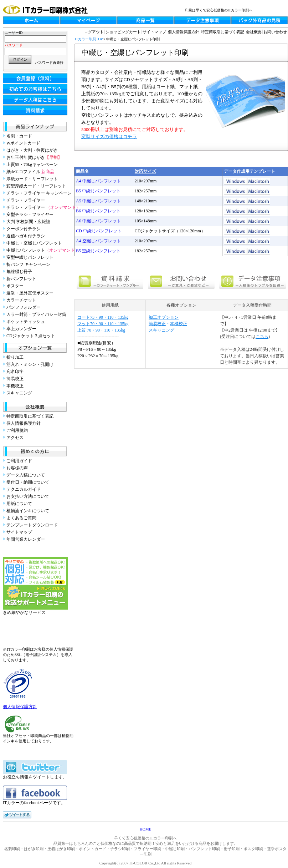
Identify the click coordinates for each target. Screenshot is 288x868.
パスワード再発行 (49, 63)
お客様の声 (17, 468)
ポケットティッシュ (26, 322)
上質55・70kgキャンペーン (32, 165)
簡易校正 (15, 379)
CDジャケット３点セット (31, 336)
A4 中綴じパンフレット (98, 181)
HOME (145, 829)
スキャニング (19, 393)
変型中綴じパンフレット (30, 257)
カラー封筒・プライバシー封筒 (36, 314)
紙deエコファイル (30, 172)
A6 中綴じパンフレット (98, 221)
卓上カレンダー (21, 329)
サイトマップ (19, 532)
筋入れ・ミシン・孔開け (30, 364)
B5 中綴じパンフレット (98, 191)
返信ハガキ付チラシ (26, 236)
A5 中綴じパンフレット (98, 201)
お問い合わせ (275, 32)
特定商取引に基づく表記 (30, 416)
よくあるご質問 (21, 518)
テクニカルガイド (24, 489)
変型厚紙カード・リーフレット (36, 186)
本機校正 (15, 386)
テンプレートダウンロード (32, 525)
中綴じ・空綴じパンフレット (34, 243)
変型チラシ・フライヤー (30, 215)
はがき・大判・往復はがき (32, 150)
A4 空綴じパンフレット (98, 241)
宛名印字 (15, 372)
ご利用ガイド (19, 461)
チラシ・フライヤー (26, 200)
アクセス (15, 438)
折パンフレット (21, 279)
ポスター (15, 286)
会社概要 (254, 32)
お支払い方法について (28, 496)
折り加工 (15, 357)
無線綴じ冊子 (19, 272)
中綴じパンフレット (43, 250)
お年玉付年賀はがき (34, 157)
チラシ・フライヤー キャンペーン (39, 193)
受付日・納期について (28, 482)
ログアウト (94, 32)
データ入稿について (26, 475)
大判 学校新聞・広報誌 (28, 222)
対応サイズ (145, 171)
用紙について (19, 504)
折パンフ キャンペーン (28, 264)
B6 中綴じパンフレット (98, 211)
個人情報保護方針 (24, 423)
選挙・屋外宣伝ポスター (30, 293)
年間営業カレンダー (26, 539)
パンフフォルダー (24, 307)
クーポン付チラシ (24, 229)
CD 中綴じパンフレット (99, 231)
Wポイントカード (23, 143)
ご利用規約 (17, 430)
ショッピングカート (123, 32)
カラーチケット (21, 300)
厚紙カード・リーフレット (32, 179)
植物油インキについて (28, 511)
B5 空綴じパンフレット (98, 251)
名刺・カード (19, 136)
